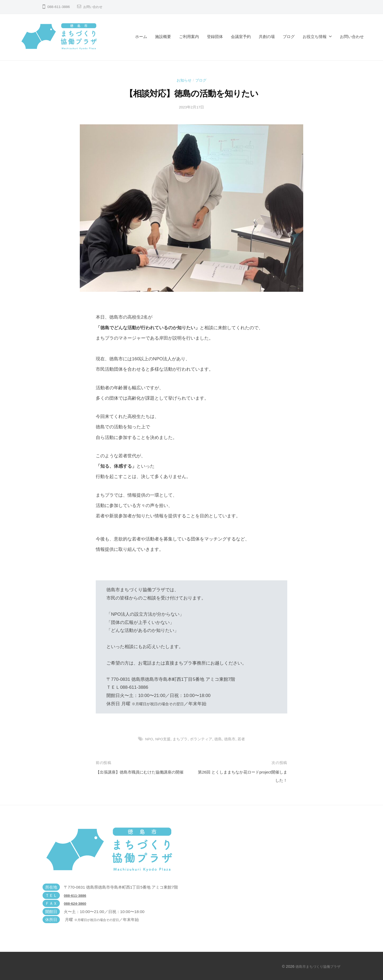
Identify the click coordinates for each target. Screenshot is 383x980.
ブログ (289, 37)
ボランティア (202, 739)
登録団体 (215, 37)
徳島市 (232, 739)
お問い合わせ (94, 7)
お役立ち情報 (315, 37)
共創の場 (267, 37)
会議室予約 (241, 37)
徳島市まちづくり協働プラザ (316, 966)
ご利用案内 (189, 37)
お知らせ (184, 80)
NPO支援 (161, 739)
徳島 (220, 739)
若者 (245, 739)
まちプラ (180, 739)
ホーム (141, 37)
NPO (146, 739)
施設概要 (163, 37)
